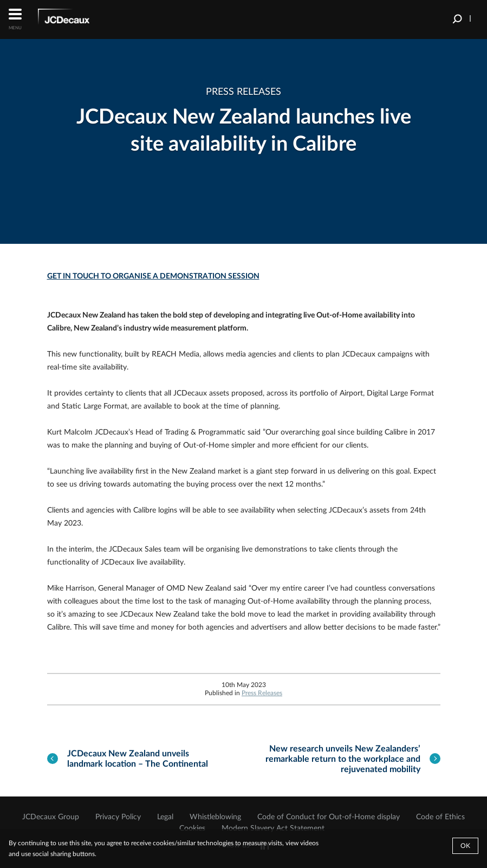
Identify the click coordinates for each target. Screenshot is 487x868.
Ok (465, 846)
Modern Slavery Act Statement (273, 828)
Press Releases (262, 693)
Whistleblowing (215, 817)
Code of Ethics (440, 817)
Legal (165, 817)
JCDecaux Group (51, 817)
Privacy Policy (118, 817)
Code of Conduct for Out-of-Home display (329, 817)
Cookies (192, 828)
